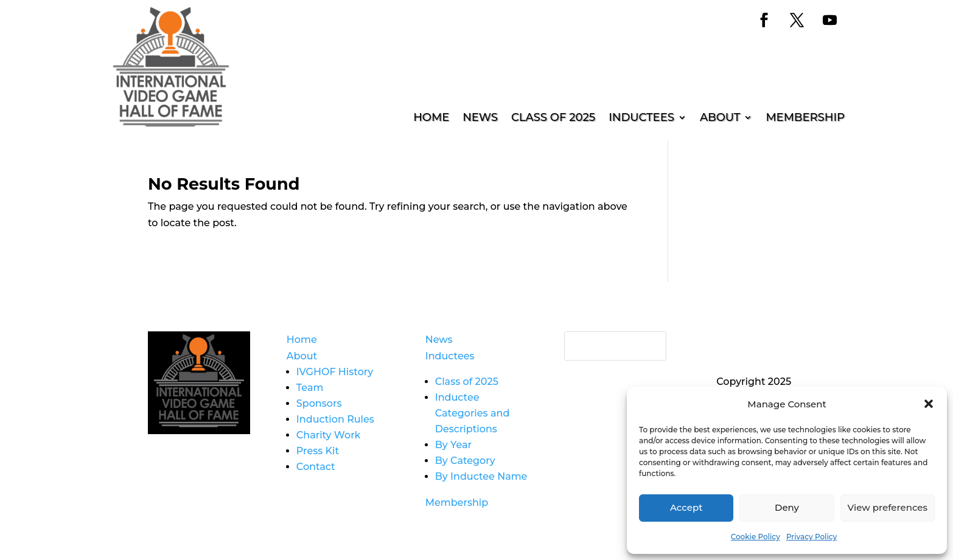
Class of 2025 (553, 119)
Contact (316, 467)
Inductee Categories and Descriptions (473, 413)
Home (431, 119)
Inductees (641, 119)
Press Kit (318, 451)
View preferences (888, 507)
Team (310, 388)
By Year (453, 445)
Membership (805, 119)
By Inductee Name (481, 476)
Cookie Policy (756, 537)
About (720, 119)
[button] (929, 404)
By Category (465, 461)
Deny (787, 507)
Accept (686, 507)
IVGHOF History (335, 372)
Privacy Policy (812, 537)
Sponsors (319, 403)
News (480, 119)
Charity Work (329, 435)
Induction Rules (335, 419)
